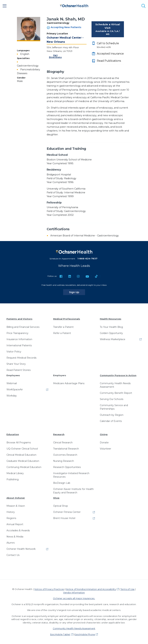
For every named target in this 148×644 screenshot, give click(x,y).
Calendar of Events (111, 421)
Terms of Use (128, 589)
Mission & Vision (16, 506)
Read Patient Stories (19, 370)
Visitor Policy (14, 352)
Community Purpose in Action (118, 375)
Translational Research (66, 449)
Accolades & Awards (18, 530)
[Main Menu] (5, 6)
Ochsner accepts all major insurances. (74, 598)
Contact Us (13, 555)
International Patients (19, 345)
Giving (104, 434)
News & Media (15, 537)
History (11, 512)
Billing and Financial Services (23, 327)
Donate (104, 443)
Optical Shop (61, 506)
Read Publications (109, 61)
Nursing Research (64, 461)
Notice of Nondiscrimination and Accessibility (91, 589)
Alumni (11, 543)
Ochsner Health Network (21, 549)
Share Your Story (16, 364)
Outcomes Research (65, 455)
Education (13, 434)
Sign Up (77, 292)
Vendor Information (74, 592)
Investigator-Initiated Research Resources (71, 475)
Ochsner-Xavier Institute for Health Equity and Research (73, 491)
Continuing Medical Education (24, 467)
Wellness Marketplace (113, 339)
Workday (12, 396)
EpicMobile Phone (85, 634)
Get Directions (55, 56)
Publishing (13, 479)
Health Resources (111, 319)
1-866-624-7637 (87, 258)
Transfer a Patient (63, 327)
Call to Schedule (110, 45)
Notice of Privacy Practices (49, 589)
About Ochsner (16, 498)
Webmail (12, 383)
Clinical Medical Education (21, 455)
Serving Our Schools (112, 399)
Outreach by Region (112, 415)
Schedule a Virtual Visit (108, 29)
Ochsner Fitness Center (67, 512)
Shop (56, 498)
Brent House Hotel (64, 518)
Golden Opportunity (111, 333)
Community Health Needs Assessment (115, 385)
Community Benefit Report (116, 393)
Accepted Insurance (110, 54)
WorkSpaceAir (15, 389)
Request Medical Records (21, 358)
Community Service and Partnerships (114, 407)
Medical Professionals (67, 319)
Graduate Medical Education (23, 461)
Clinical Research (63, 443)
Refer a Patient (62, 333)
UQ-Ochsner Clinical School (22, 449)
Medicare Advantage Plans (69, 383)
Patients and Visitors (19, 319)
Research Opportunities (67, 467)
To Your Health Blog (111, 327)
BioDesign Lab (62, 483)
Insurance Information (19, 339)
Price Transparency (17, 333)
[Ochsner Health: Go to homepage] (74, 5)
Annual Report (15, 524)
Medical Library (15, 473)
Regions (11, 518)
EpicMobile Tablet (60, 634)
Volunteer (105, 449)
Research (59, 434)
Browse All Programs (19, 443)
